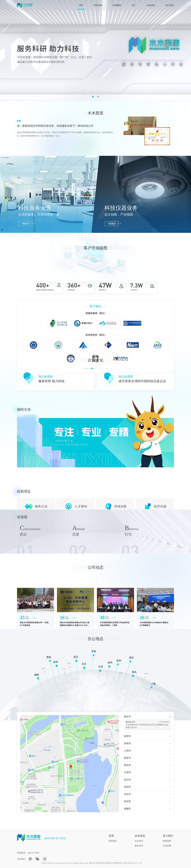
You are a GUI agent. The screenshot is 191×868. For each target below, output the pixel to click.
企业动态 (151, 5)
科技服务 (117, 5)
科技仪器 (98, 5)
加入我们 (170, 5)
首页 (81, 5)
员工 (134, 5)
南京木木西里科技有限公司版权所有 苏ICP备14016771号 (115, 863)
